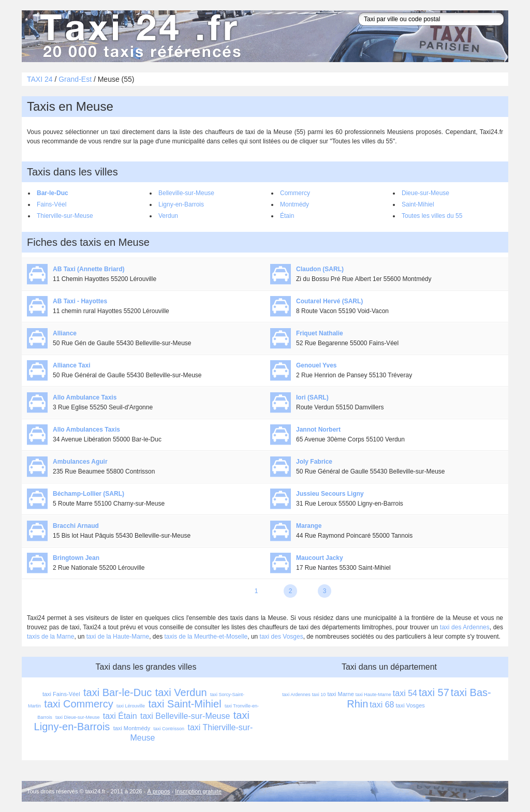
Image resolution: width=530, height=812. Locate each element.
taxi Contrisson (169, 729)
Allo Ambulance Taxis (85, 397)
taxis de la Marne (50, 637)
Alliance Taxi (71, 365)
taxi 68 (382, 705)
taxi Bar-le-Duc (117, 692)
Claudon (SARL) (320, 269)
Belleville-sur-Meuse (186, 193)
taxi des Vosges (282, 637)
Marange (309, 526)
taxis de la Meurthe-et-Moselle (206, 637)
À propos (159, 791)
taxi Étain (120, 716)
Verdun (168, 216)
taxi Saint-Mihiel (185, 704)
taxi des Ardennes (465, 627)
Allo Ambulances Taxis (86, 430)
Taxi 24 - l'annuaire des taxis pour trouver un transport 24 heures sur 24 (138, 36)
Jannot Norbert (318, 430)
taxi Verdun (181, 692)
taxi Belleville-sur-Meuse (185, 716)
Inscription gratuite (198, 791)
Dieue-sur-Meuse (425, 193)
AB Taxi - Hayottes (80, 301)
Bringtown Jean (76, 558)
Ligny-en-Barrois (181, 204)
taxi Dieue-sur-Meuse (78, 717)
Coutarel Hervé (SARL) (329, 301)
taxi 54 (405, 693)
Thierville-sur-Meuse (65, 216)
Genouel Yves (316, 365)
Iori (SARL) (312, 397)
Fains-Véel (51, 204)
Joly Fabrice (314, 462)
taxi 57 (434, 692)
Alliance (65, 333)
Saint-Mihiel (418, 204)
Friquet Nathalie (320, 333)
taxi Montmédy (132, 728)
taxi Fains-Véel (61, 694)
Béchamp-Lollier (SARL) (89, 494)
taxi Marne (340, 694)
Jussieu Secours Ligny (330, 494)
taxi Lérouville (131, 706)
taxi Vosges (410, 705)
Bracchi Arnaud (76, 526)
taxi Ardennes (296, 695)
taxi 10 (319, 695)
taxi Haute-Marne (373, 695)
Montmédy (295, 204)
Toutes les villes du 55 (432, 216)
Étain (287, 216)
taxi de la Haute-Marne (118, 637)
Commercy (295, 193)
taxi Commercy (78, 704)
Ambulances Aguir (80, 462)
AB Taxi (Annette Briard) (89, 269)
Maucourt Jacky (320, 558)
